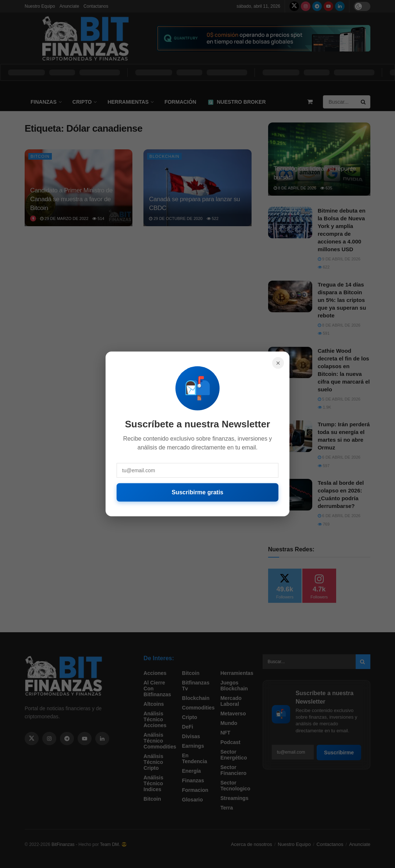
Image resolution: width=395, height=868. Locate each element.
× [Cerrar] (278, 363)
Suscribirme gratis (198, 492)
